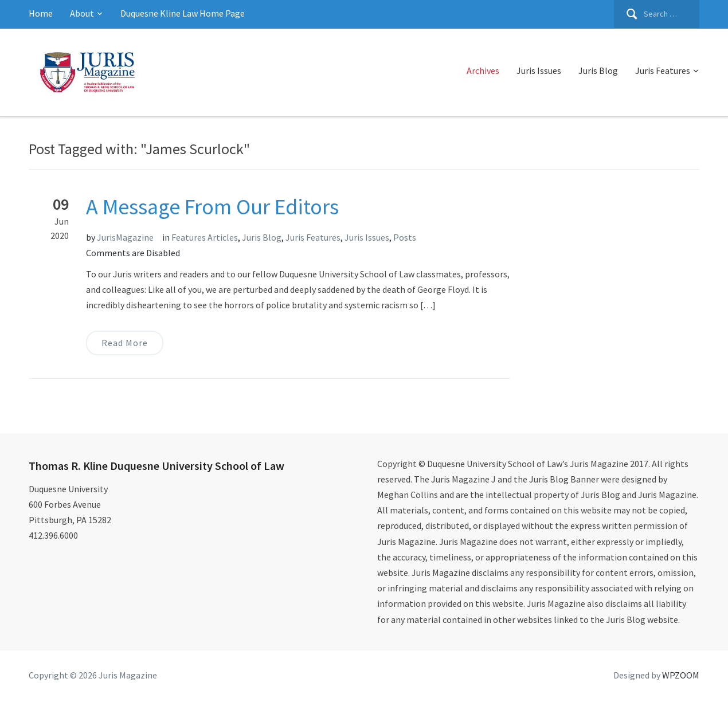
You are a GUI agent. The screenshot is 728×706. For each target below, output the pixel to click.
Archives (483, 70)
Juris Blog (598, 70)
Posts (405, 237)
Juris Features (663, 70)
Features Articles (205, 237)
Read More (125, 343)
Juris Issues (539, 70)
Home (41, 13)
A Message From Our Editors (212, 207)
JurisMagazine (125, 237)
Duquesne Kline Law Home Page (183, 13)
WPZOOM (681, 675)
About (82, 13)
